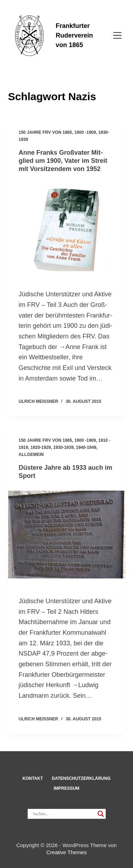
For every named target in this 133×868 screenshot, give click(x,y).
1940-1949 (86, 447)
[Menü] (117, 35)
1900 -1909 (85, 132)
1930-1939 (63, 447)
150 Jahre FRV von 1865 (46, 132)
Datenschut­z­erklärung (81, 778)
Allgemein (31, 455)
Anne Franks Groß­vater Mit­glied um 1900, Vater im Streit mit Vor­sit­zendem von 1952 (63, 161)
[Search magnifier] (101, 814)
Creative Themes (67, 852)
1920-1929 (41, 447)
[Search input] (63, 814)
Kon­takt (33, 778)
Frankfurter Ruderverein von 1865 (74, 35)
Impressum (66, 788)
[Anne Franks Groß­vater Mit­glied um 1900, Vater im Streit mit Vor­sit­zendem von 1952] (67, 228)
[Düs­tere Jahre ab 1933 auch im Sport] (67, 535)
